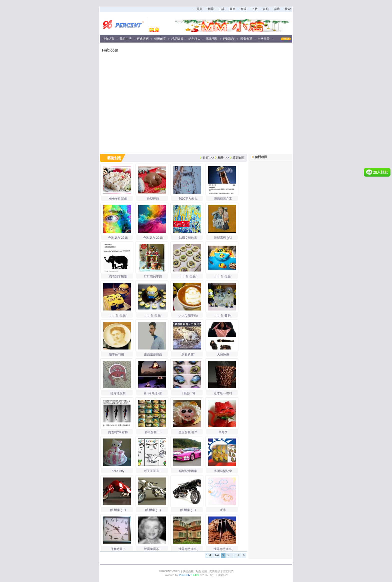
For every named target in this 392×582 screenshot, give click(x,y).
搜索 (288, 9)
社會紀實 (108, 39)
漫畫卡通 (246, 39)
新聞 (210, 9)
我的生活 (125, 39)
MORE (288, 39)
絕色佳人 (194, 39)
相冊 (221, 158)
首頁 (199, 9)
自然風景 (263, 39)
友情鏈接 (215, 571)
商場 (243, 9)
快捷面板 (188, 571)
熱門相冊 (261, 157)
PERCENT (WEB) (169, 571)
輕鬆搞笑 (229, 39)
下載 (255, 9)
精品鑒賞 (177, 39)
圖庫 (232, 9)
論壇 (277, 9)
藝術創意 (160, 39)
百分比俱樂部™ (219, 575)
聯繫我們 (228, 571)
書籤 (266, 9)
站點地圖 (201, 571)
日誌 (221, 9)
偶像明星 (212, 39)
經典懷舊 (143, 39)
